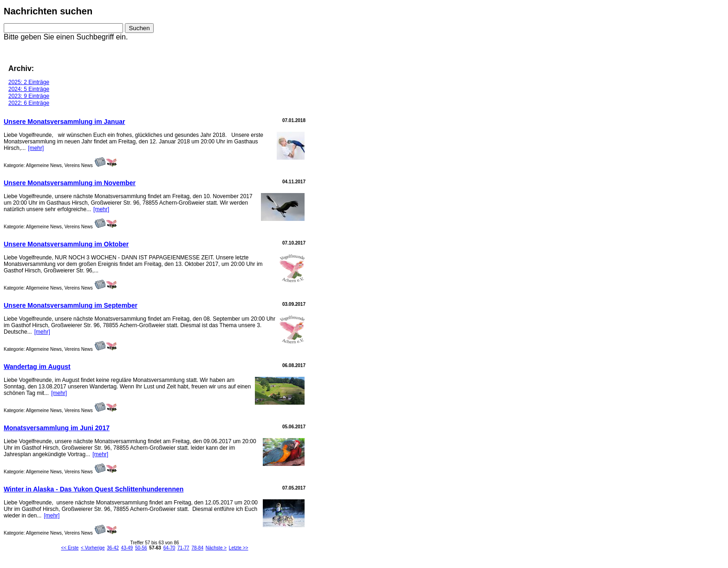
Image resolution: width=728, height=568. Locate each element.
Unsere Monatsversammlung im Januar (64, 122)
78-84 (197, 548)
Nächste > (216, 548)
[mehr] (36, 148)
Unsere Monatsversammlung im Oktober (66, 244)
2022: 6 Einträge (29, 103)
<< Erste (70, 548)
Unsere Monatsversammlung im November (70, 183)
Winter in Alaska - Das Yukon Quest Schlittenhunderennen (94, 489)
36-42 (113, 548)
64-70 (169, 548)
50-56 (141, 548)
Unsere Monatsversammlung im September (71, 305)
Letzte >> (239, 548)
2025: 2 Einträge (29, 82)
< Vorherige (93, 548)
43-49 (127, 548)
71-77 (183, 548)
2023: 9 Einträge (29, 96)
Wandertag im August (37, 367)
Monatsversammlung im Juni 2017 (57, 428)
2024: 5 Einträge (29, 89)
